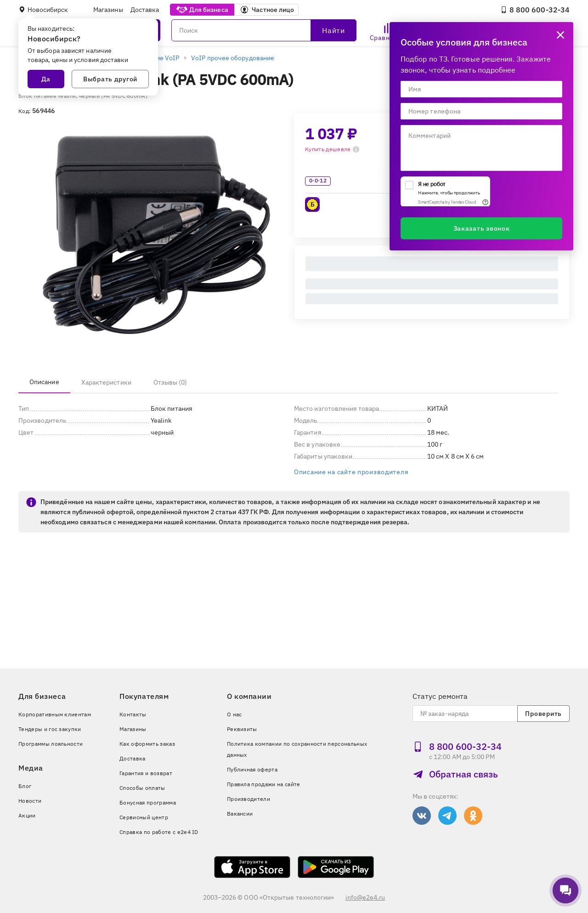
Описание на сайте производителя (351, 472)
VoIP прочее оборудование (233, 58)
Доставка (145, 10)
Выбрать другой (110, 79)
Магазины (108, 10)
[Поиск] (264, 30)
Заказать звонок (482, 228)
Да (46, 79)
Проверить (543, 714)
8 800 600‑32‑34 (535, 10)
